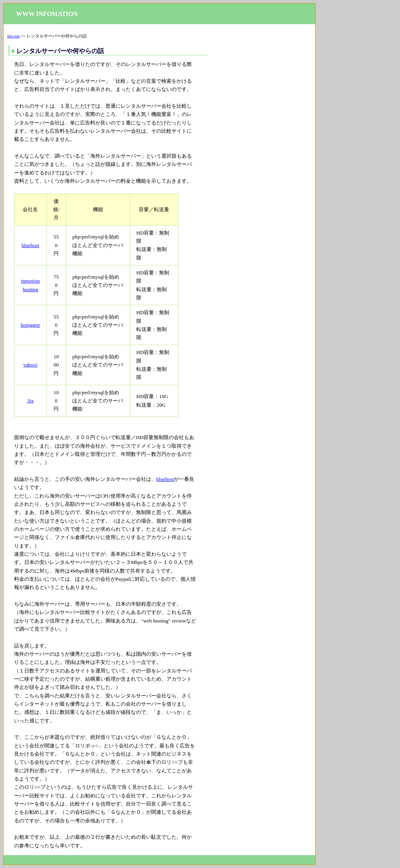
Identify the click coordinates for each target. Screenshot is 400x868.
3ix (30, 401)
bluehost (30, 245)
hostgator (30, 325)
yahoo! (30, 365)
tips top (14, 36)
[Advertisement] (261, 147)
